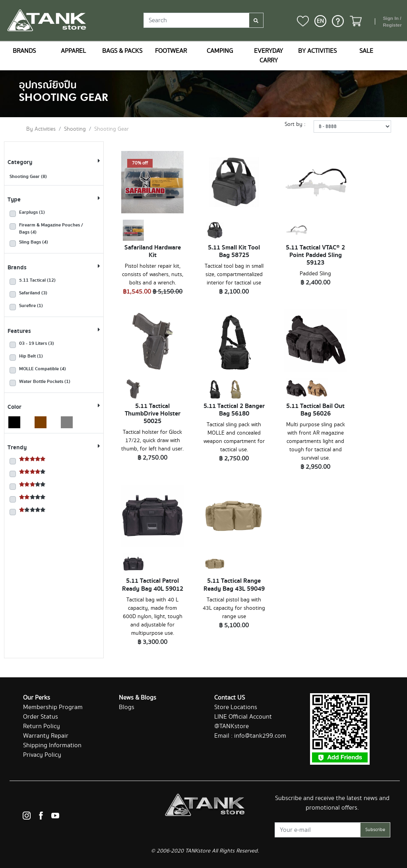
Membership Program (53, 707)
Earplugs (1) (32, 213)
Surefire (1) (31, 306)
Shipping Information (52, 745)
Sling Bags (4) (34, 242)
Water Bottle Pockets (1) (45, 382)
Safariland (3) (33, 293)
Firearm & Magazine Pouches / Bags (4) (51, 229)
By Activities (41, 129)
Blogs (127, 707)
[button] (320, 21)
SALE (366, 51)
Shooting (75, 129)
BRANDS (24, 51)
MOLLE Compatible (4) (43, 369)
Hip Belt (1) (31, 356)
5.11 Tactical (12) (37, 280)
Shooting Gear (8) (28, 177)
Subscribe (375, 830)
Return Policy (42, 726)
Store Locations (236, 707)
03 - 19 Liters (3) (37, 344)
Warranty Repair (46, 736)
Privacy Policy (42, 755)
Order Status (41, 717)
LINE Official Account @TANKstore (243, 722)
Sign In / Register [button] (392, 22)
